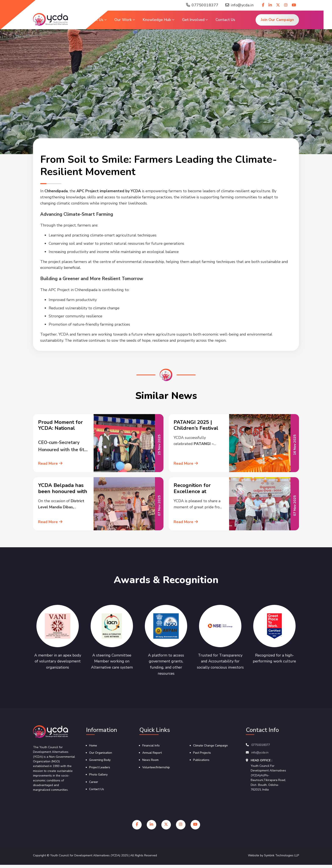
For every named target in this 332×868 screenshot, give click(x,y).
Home (93, 746)
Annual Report (152, 753)
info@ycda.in (239, 5)
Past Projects (202, 753)
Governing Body (100, 760)
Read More (50, 463)
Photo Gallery (98, 775)
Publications (201, 760)
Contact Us (97, 789)
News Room (150, 760)
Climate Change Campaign (210, 746)
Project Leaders (100, 767)
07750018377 (202, 5)
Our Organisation (101, 753)
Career (94, 782)
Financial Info (151, 746)
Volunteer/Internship (156, 767)
